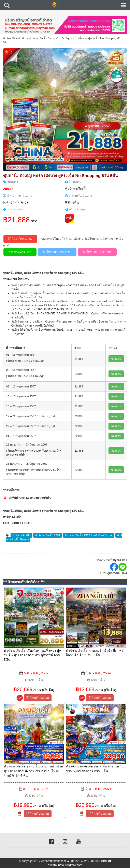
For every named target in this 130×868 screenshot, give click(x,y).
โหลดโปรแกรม (20, 239)
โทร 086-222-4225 (57, 252)
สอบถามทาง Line (20, 252)
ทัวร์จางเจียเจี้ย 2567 (48, 535)
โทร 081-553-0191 (97, 252)
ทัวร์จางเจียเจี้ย (38, 38)
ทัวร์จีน (22, 38)
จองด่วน (116, 359)
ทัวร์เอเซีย (9, 38)
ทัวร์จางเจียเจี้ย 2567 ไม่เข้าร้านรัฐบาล (89, 535)
